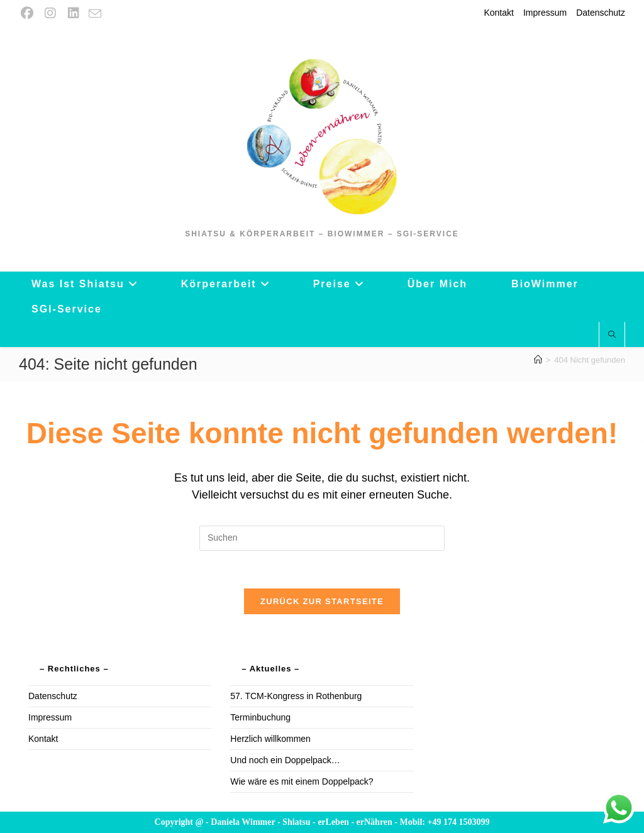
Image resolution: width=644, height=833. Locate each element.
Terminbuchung (260, 717)
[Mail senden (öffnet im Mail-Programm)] (95, 14)
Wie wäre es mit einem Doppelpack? (302, 781)
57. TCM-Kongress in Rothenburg (296, 696)
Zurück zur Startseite (322, 601)
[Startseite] (538, 360)
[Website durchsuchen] (612, 335)
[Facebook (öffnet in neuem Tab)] (29, 13)
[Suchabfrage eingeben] (322, 538)
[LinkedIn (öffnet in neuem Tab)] (73, 13)
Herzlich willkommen (270, 739)
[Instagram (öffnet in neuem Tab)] (50, 13)
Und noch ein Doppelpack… (285, 760)
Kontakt (498, 13)
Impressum (545, 13)
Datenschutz (601, 13)
